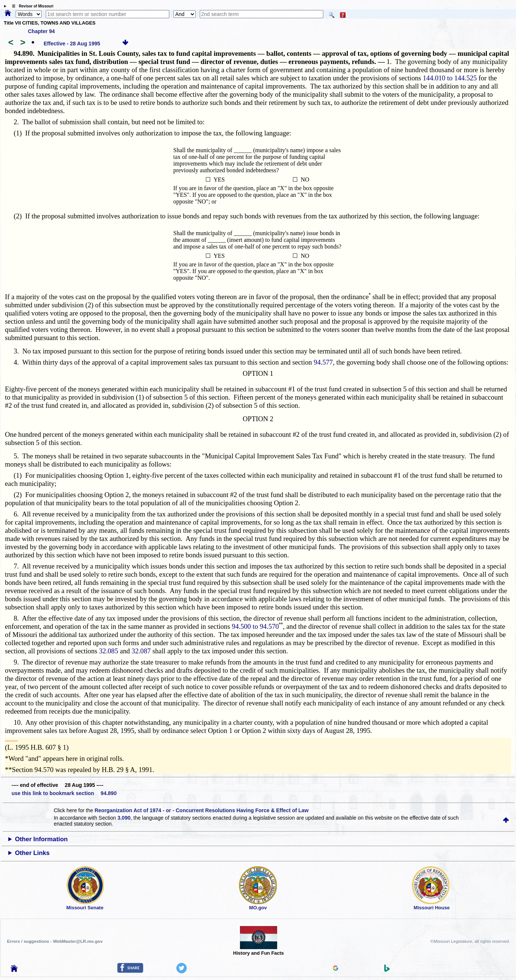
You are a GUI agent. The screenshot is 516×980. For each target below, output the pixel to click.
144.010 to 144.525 (450, 78)
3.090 (124, 818)
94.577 (323, 362)
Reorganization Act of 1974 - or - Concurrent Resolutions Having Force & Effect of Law (201, 810)
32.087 (141, 651)
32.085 (108, 651)
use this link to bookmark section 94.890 (64, 793)
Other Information (41, 839)
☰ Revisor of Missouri (31, 6)
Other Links (32, 853)
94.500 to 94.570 (255, 626)
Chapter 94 (41, 31)
